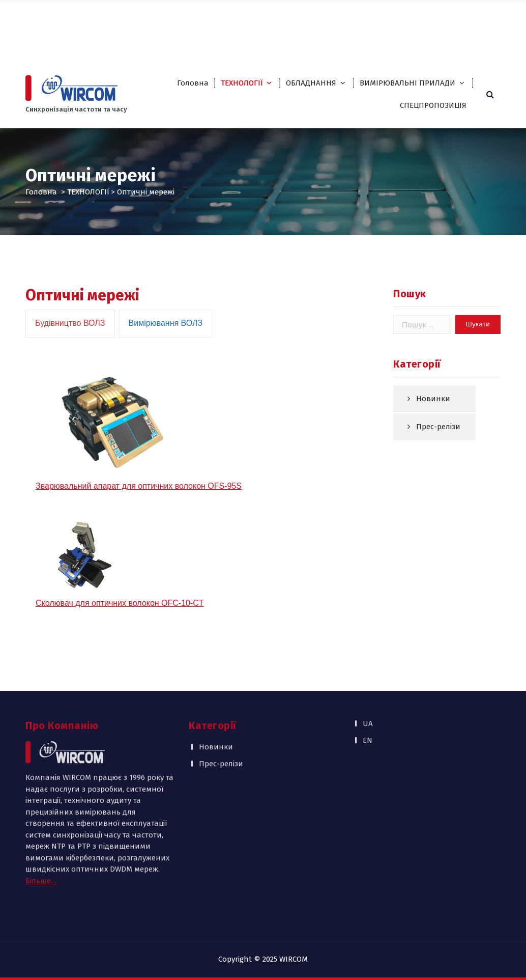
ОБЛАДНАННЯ (311, 83)
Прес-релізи (438, 447)
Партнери (334, 16)
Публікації (273, 36)
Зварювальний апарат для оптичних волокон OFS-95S (139, 514)
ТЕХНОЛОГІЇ (242, 83)
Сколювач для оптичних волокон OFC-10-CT (120, 631)
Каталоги (378, 16)
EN (484, 16)
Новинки (433, 418)
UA (464, 16)
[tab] (70, 352)
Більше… (41, 823)
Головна (193, 83)
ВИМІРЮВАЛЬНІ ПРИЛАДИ (407, 83)
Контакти (319, 36)
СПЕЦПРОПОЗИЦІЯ (433, 105)
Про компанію (280, 16)
